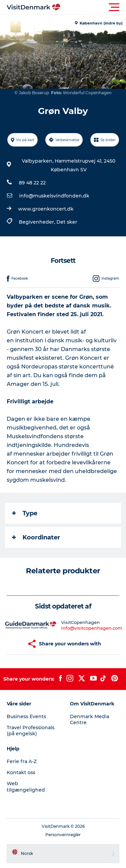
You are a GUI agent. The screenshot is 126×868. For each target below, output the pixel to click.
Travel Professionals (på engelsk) (31, 731)
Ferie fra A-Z (22, 761)
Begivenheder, (38, 222)
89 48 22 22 (32, 183)
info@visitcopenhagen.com (92, 628)
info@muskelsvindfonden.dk (54, 196)
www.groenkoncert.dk (46, 209)
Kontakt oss (21, 772)
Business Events (26, 716)
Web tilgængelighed (26, 787)
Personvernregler (63, 835)
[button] (93, 7)
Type (25, 513)
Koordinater (36, 537)
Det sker (67, 222)
